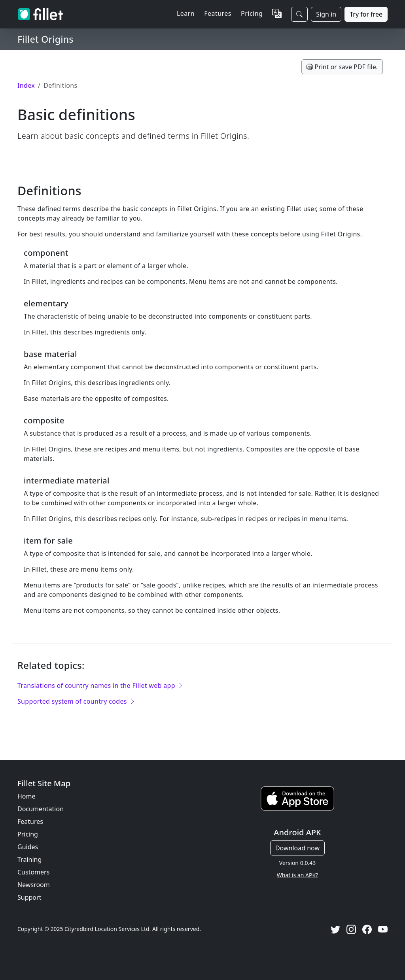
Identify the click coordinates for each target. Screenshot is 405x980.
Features (30, 821)
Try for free (366, 14)
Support (29, 897)
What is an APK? (297, 875)
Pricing (252, 13)
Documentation (41, 809)
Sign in (326, 14)
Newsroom (34, 885)
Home (26, 796)
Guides (28, 847)
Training (29, 859)
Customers (33, 872)
